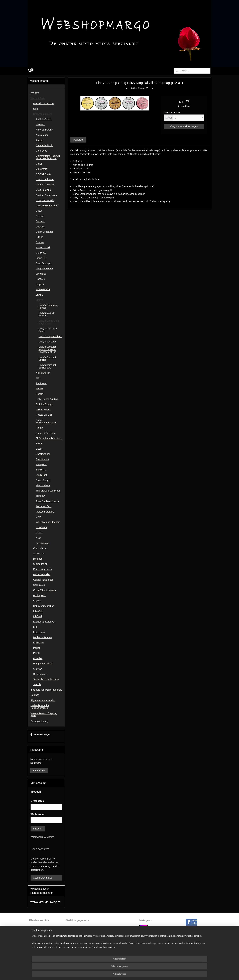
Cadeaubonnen (41, 548)
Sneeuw (37, 669)
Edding (40, 237)
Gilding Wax (39, 595)
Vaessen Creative (45, 512)
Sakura (40, 444)
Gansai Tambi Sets (43, 580)
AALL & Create (44, 119)
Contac (33, 949)
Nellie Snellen (43, 373)
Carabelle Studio (45, 145)
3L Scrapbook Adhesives (49, 438)
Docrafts (40, 227)
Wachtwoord (37, 814)
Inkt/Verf (37, 616)
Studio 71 (41, 470)
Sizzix (39, 449)
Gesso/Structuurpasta (44, 590)
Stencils (37, 684)
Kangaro (40, 279)
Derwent (40, 221)
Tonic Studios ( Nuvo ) (47, 501)
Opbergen (38, 643)
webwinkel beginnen (127, 974)
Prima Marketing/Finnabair (46, 421)
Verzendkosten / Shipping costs (44, 715)
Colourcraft (42, 169)
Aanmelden (39, 770)
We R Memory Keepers (48, 522)
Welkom (35, 93)
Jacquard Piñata (44, 269)
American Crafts (44, 130)
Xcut (38, 538)
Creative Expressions (47, 206)
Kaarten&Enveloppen (44, 622)
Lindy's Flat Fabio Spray (48, 330)
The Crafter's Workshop (48, 491)
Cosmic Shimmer (45, 179)
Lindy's (39, 300)
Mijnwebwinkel (153, 974)
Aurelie (40, 140)
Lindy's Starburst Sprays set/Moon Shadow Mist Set (47, 349)
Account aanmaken (43, 878)
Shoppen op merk (42, 114)
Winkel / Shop (38, 98)
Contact (35, 695)
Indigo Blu (41, 258)
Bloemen (38, 559)
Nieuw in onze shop (43, 103)
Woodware (41, 527)
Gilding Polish (40, 564)
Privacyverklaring (39, 721)
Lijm (35, 627)
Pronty (39, 428)
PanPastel (41, 383)
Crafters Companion (46, 195)
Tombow (40, 496)
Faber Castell (43, 248)
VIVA (38, 517)
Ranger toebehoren (43, 664)
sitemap (110, 974)
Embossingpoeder (43, 569)
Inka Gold (38, 611)
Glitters (37, 601)
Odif (38, 378)
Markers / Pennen (42, 637)
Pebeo (39, 389)
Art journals (39, 554)
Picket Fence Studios (47, 399)
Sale (36, 109)
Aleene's (40, 125)
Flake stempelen (42, 574)
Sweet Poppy (43, 480)
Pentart (40, 394)
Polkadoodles (43, 410)
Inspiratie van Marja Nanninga (46, 690)
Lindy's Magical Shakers (46, 314)
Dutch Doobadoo (45, 232)
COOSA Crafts (43, 174)
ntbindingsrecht (39, 930)
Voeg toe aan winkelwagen (184, 126)
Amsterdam (42, 135)
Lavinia (40, 295)
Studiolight (41, 475)
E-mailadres (37, 801)
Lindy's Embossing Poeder (48, 306)
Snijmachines (40, 674)
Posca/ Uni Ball (44, 415)
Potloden (38, 658)
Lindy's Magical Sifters (50, 336)
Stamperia (41, 464)
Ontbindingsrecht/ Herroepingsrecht (40, 707)
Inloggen (38, 829)
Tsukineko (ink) (44, 506)
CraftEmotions (43, 190)
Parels (37, 653)
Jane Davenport (44, 263)
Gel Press (41, 253)
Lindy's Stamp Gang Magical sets (49, 322)
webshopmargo (40, 735)
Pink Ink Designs (45, 404)
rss (116, 974)
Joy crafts (41, 274)
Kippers (40, 284)
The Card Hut (43, 485)
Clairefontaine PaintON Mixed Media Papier (48, 157)
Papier (37, 648)
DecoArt (40, 216)
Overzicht (78, 140)
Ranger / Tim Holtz (46, 433)
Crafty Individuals (45, 200)
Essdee (40, 242)
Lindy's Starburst (47, 342)
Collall (39, 164)
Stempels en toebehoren (46, 679)
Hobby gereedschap (44, 606)
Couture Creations (45, 185)
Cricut (39, 211)
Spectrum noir (43, 454)
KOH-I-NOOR (43, 289)
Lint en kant (39, 632)
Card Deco (41, 151)
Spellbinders (42, 459)
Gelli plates (39, 585)
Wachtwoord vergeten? (42, 837)
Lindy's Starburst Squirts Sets (47, 366)
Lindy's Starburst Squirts (47, 358)
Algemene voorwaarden (43, 700)
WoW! (39, 533)
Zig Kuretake (42, 543)
